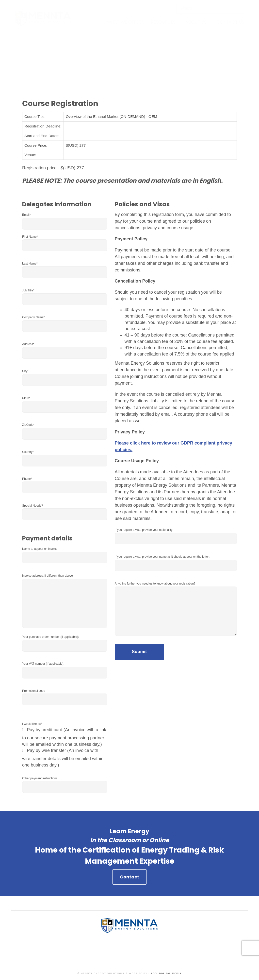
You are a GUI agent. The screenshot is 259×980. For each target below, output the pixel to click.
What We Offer (124, 22)
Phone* (27, 479)
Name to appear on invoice (40, 549)
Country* (28, 452)
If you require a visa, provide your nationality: (144, 530)
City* (25, 371)
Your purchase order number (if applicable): (50, 637)
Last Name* (30, 264)
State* (26, 398)
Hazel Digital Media (165, 973)
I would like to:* (32, 724)
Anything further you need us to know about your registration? (155, 584)
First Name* (30, 237)
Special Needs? (32, 506)
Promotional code (34, 691)
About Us (196, 22)
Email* (26, 215)
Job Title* (28, 290)
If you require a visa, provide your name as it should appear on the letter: (162, 557)
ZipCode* (28, 425)
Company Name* (33, 317)
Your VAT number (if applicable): (43, 664)
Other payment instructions (40, 778)
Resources (163, 22)
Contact (129, 879)
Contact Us (230, 22)
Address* (28, 344)
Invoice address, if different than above (48, 576)
